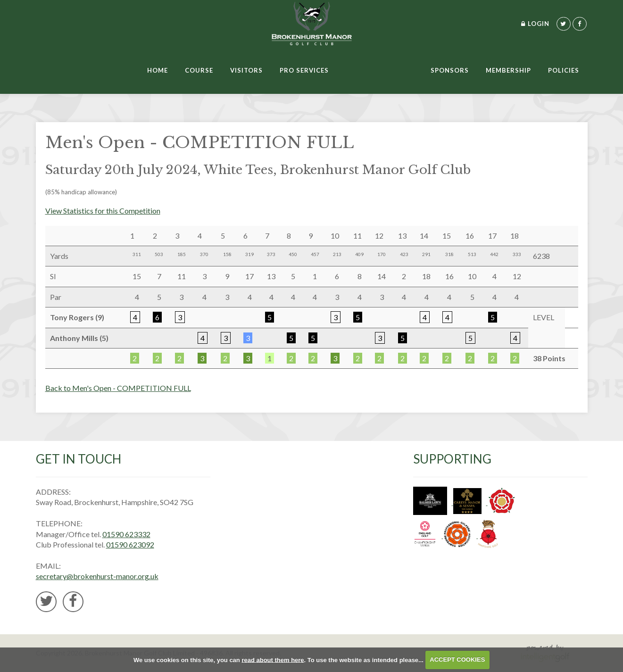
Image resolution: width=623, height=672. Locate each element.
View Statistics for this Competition (103, 211)
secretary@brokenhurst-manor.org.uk (97, 576)
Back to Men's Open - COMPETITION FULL (118, 388)
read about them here (273, 660)
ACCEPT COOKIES (457, 660)
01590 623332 (126, 534)
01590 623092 (130, 544)
